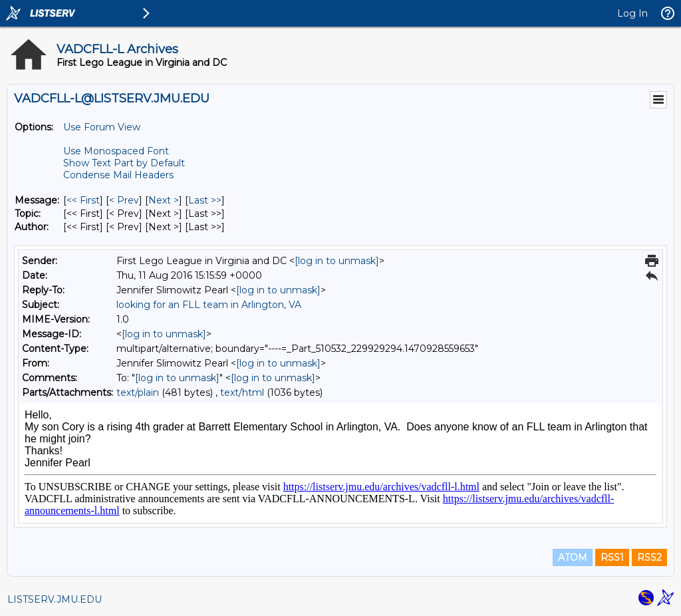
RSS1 (612, 557)
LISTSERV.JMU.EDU (55, 599)
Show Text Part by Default (124, 163)
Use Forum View (102, 127)
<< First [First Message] (83, 200)
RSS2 (649, 557)
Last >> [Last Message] (205, 200)
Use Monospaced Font (116, 151)
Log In (632, 13)
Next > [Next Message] (164, 200)
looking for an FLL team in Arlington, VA (209, 305)
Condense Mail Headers (118, 175)
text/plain (138, 392)
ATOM (573, 557)
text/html (242, 392)
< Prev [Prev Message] (124, 200)
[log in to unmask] (337, 261)
